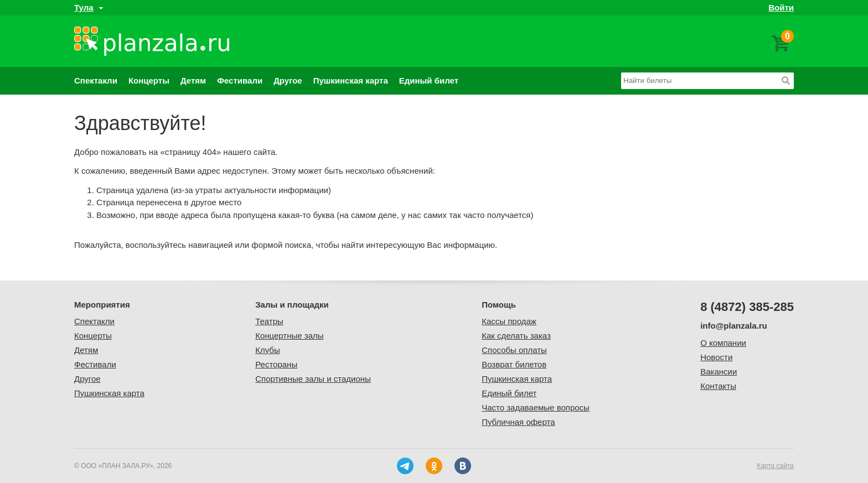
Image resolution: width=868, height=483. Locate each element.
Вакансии (719, 372)
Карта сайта (775, 466)
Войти (781, 7)
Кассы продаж (509, 321)
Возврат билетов (514, 364)
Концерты (149, 80)
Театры (269, 321)
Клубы (268, 350)
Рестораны (276, 364)
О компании (723, 343)
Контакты (718, 386)
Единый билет (429, 80)
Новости (716, 357)
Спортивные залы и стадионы (313, 379)
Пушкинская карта (351, 80)
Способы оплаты (514, 350)
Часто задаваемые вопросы (536, 407)
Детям (193, 80)
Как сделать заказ (516, 336)
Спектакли (96, 80)
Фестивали (240, 80)
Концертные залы (289, 336)
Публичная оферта (518, 422)
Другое (288, 80)
